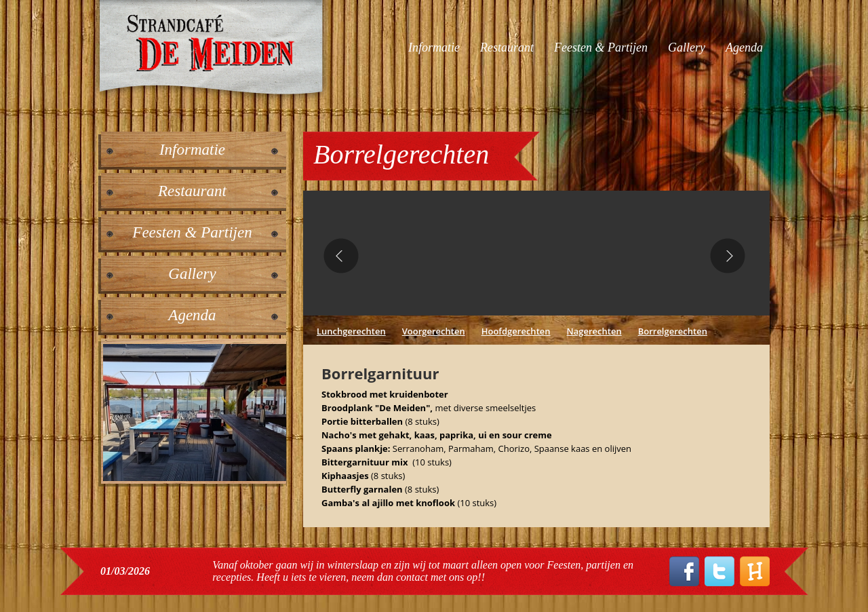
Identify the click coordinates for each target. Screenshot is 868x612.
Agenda (744, 47)
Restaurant (507, 47)
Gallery (687, 47)
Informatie (434, 47)
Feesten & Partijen (601, 47)
